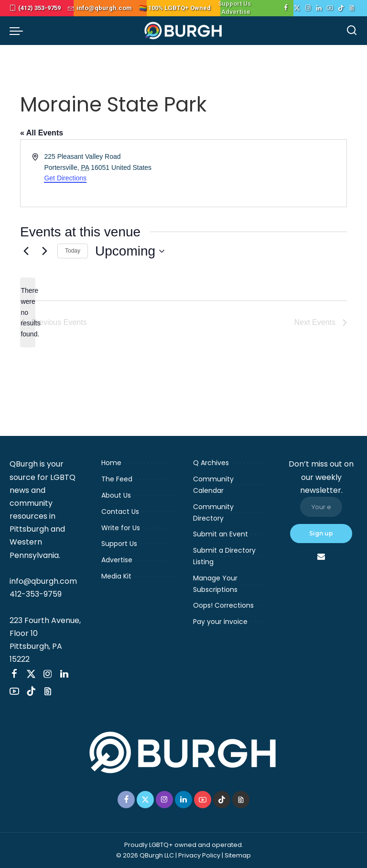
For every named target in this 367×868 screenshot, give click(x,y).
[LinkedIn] (319, 8)
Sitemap (238, 855)
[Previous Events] (26, 251)
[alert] (28, 312)
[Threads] (352, 8)
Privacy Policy (199, 855)
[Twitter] (297, 8)
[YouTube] (330, 8)
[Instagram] (308, 8)
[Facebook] (286, 8)
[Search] (352, 31)
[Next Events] (44, 251)
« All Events (42, 133)
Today (73, 251)
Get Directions (65, 178)
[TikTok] (341, 8)
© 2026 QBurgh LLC (145, 855)
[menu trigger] (19, 31)
